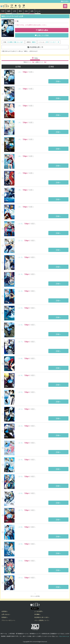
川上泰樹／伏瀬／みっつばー (15, 42)
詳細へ (58, 81)
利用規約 (4, 617)
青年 (20, 11)
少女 (26, 11)
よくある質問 (38, 611)
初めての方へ (65, 1)
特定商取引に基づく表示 (41, 617)
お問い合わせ (5, 614)
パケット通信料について (41, 620)
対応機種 (37, 614)
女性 (32, 11)
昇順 (19, 67)
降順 (52, 67)
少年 (15, 11)
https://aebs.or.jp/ (64, 636)
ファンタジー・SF (54, 42)
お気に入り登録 (43, 35)
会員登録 (4, 611)
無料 (9, 11)
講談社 (34, 42)
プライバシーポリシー (8, 620)
